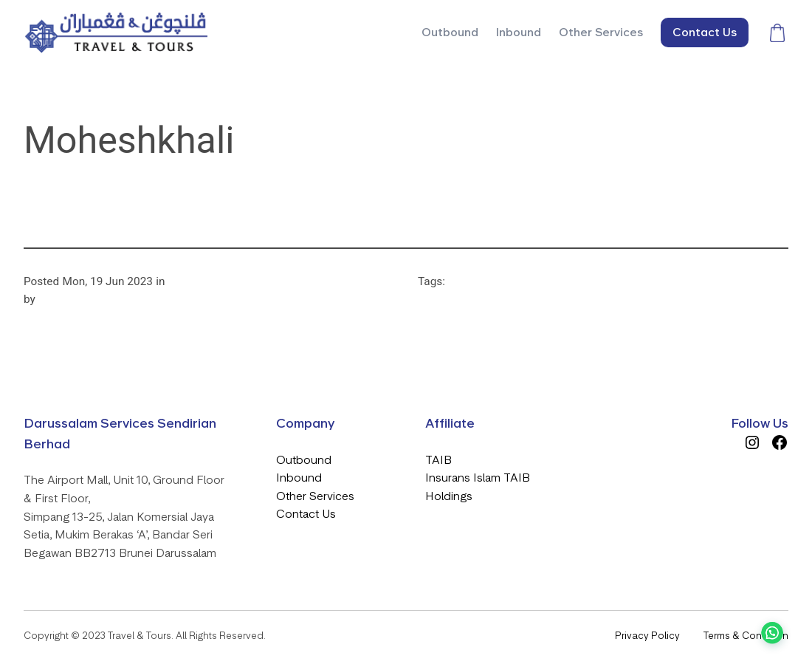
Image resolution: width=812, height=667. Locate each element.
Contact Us (306, 514)
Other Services (315, 496)
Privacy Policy (647, 636)
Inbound (299, 478)
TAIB (438, 460)
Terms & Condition (746, 636)
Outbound (304, 460)
